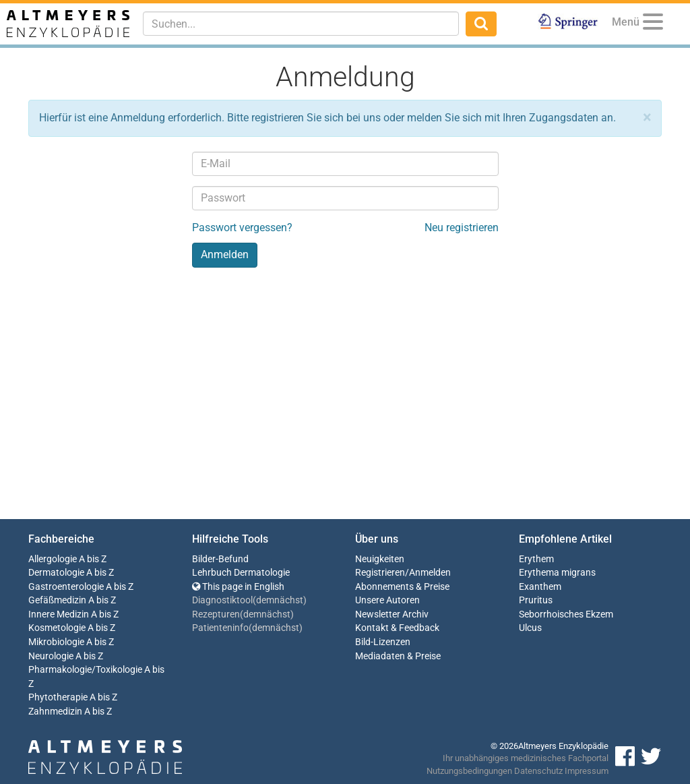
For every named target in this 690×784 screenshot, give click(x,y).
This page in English (238, 587)
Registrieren (380, 573)
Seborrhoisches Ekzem (566, 614)
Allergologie (53, 559)
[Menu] (653, 24)
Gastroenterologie (66, 587)
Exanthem (540, 587)
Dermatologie (56, 573)
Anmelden (430, 573)
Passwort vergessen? (242, 228)
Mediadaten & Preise (398, 656)
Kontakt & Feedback (397, 628)
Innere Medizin (59, 614)
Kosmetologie (57, 628)
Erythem (536, 559)
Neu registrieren (462, 228)
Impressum (587, 771)
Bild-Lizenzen (383, 642)
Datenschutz (538, 771)
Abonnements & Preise (402, 587)
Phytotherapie (58, 697)
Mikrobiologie (56, 642)
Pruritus (536, 600)
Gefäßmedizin (57, 600)
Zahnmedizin (55, 712)
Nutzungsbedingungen (469, 771)
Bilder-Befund (220, 559)
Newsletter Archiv (392, 614)
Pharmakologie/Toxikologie (85, 670)
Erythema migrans (557, 573)
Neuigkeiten (380, 559)
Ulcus (530, 628)
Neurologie (51, 656)
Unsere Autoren (387, 600)
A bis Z (93, 559)
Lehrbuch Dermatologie (241, 573)
